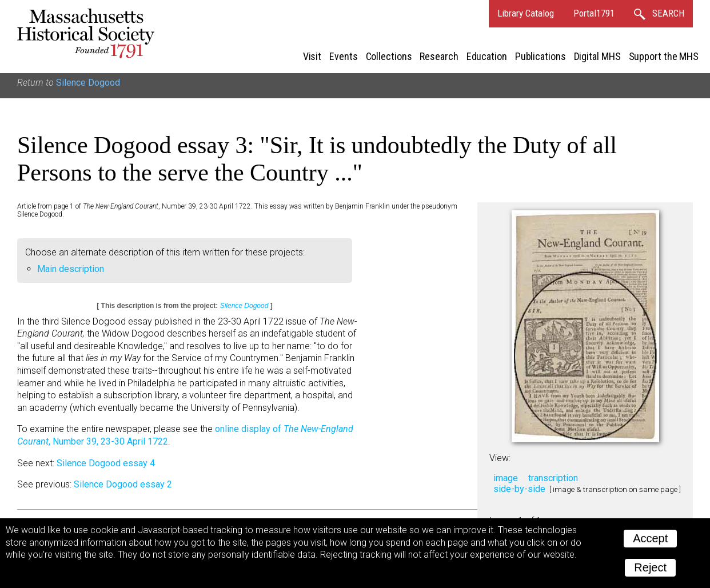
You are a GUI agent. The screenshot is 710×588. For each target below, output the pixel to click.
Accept (650, 538)
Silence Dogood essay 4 (106, 463)
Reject (650, 567)
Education (487, 56)
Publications (541, 56)
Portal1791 (594, 13)
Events (343, 56)
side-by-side (519, 489)
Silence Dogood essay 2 (123, 484)
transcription (553, 478)
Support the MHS (664, 56)
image (506, 478)
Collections (389, 56)
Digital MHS (597, 56)
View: (500, 458)
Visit (312, 56)
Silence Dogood (88, 83)
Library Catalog (526, 13)
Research (439, 56)
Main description (71, 269)
